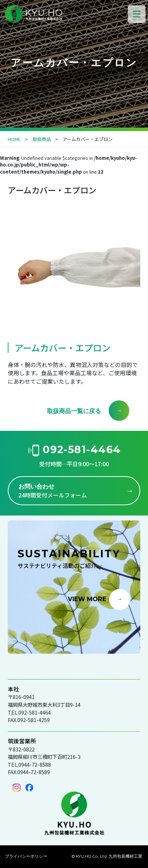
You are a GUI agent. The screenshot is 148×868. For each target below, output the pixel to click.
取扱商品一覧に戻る (74, 411)
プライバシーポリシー (26, 856)
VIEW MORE (87, 599)
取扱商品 (42, 139)
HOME (14, 139)
